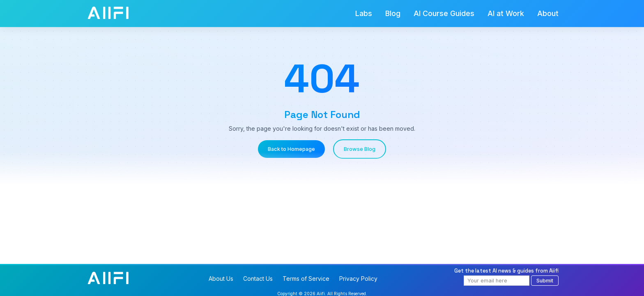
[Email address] (497, 281)
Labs (364, 13)
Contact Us (258, 279)
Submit (545, 281)
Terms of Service (306, 279)
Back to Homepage (291, 149)
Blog (393, 13)
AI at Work (506, 13)
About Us (221, 279)
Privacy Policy (358, 279)
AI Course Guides (444, 13)
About (548, 13)
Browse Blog (360, 149)
